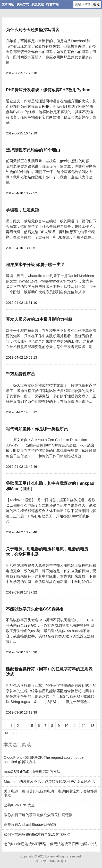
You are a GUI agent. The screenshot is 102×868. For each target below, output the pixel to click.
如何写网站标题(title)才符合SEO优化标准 (37, 834)
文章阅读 (8, 4)
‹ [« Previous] (5, 726)
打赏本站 (53, 4)
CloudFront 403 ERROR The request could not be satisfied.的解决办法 (44, 760)
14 (6, 733)
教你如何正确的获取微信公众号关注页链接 (38, 815)
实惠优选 (38, 4)
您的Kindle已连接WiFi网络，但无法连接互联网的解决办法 (50, 844)
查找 (96, 5)
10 (66, 726)
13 (92, 726)
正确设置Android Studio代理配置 (30, 825)
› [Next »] (14, 733)
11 (75, 726)
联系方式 (23, 4)
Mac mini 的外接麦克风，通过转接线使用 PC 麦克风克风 (49, 781)
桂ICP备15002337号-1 (51, 861)
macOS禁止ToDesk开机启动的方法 (32, 772)
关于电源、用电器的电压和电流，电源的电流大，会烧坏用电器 (51, 793)
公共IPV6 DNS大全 (19, 805)
